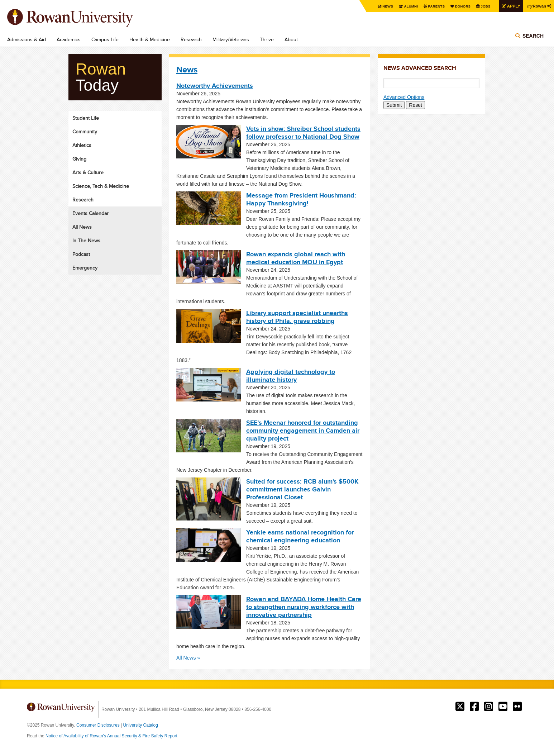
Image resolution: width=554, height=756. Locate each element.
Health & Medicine (150, 39)
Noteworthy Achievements (215, 86)
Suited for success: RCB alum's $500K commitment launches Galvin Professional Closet (302, 489)
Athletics (82, 145)
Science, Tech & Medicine (101, 186)
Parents (433, 6)
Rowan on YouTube (503, 707)
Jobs (483, 6)
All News (82, 227)
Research (191, 39)
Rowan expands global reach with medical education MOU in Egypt (296, 258)
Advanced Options (404, 97)
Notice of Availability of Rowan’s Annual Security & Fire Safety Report (111, 736)
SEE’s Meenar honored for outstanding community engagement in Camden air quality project (303, 431)
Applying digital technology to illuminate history (291, 376)
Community (85, 132)
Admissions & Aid (27, 39)
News (384, 6)
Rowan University (81, 18)
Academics (69, 39)
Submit (394, 105)
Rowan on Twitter (460, 707)
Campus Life (105, 39)
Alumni (407, 6)
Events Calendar (90, 213)
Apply (512, 6)
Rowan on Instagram (489, 707)
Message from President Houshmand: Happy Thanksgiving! (301, 199)
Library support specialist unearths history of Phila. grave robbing (297, 317)
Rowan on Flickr (517, 707)
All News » (188, 658)
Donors (460, 6)
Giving (79, 159)
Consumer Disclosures (98, 725)
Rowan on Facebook (474, 707)
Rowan (536, 6)
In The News (86, 241)
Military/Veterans (231, 39)
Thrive (267, 39)
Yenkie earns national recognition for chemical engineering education (300, 536)
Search (533, 37)
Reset (415, 105)
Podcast (81, 254)
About (291, 39)
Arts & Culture (88, 172)
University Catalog (141, 725)
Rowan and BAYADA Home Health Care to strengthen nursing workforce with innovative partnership (304, 607)
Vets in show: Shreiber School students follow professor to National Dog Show (303, 133)
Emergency (85, 268)
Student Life (86, 118)
